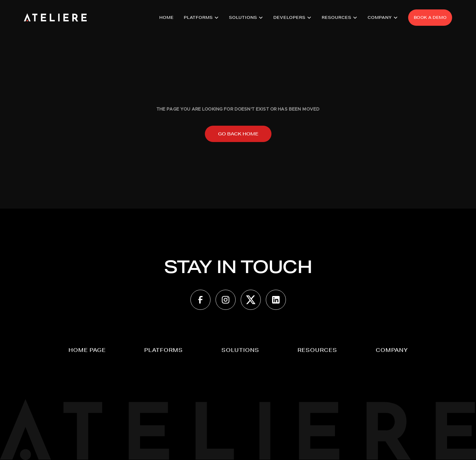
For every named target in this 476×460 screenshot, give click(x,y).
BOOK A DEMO (430, 17)
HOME (167, 17)
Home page (87, 350)
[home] (55, 18)
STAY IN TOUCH (238, 267)
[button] (201, 18)
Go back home (238, 134)
